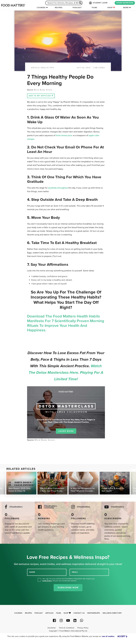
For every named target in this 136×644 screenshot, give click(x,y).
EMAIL (75, 572)
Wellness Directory (112, 613)
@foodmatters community (50, 507)
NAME (32, 572)
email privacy (47, 581)
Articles (49, 613)
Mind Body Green (44, 90)
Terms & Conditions (67, 628)
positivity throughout (58, 188)
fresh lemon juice (64, 135)
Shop (111, 8)
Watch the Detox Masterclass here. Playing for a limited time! (66, 373)
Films (94, 8)
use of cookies (108, 636)
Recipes (59, 8)
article (35, 68)
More (126, 8)
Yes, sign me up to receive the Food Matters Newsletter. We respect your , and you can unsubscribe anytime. (69, 580)
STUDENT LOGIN (98, 3)
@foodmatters (16, 507)
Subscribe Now (68, 588)
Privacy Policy (83, 628)
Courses (41, 8)
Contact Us (79, 613)
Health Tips (47, 68)
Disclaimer (52, 628)
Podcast (77, 8)
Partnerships (94, 613)
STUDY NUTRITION (125, 3)
